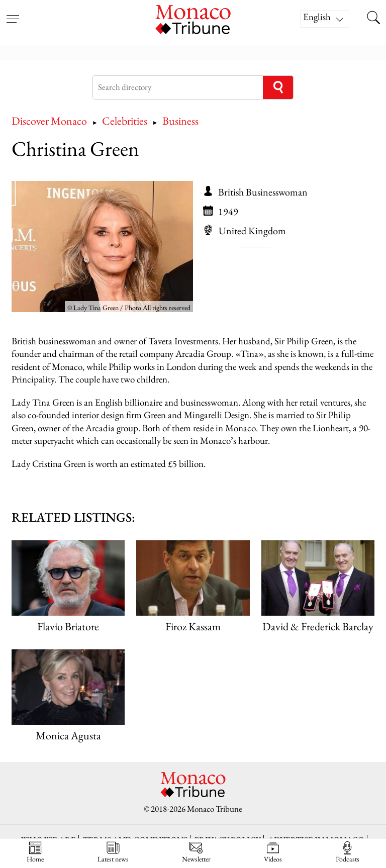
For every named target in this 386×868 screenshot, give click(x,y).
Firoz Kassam (193, 626)
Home (35, 852)
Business (180, 121)
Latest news (113, 852)
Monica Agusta (68, 736)
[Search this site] (373, 19)
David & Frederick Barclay (318, 626)
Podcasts (348, 852)
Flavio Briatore (68, 626)
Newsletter (196, 852)
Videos (273, 852)
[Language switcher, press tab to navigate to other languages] (325, 19)
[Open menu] (13, 13)
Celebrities (125, 121)
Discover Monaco (49, 121)
